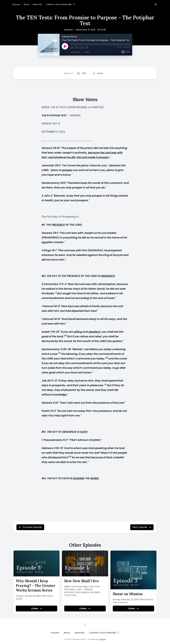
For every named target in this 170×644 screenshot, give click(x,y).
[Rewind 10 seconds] (76, 48)
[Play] (65, 46)
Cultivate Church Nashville (61, 4)
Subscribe (38, 4)
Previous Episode (30, 527)
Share (87, 52)
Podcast (16, 4)
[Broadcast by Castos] (126, 52)
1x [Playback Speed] (82, 48)
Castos (102, 639)
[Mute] (72, 48)
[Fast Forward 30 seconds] (87, 48)
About (26, 4)
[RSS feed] (156, 4)
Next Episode (142, 527)
